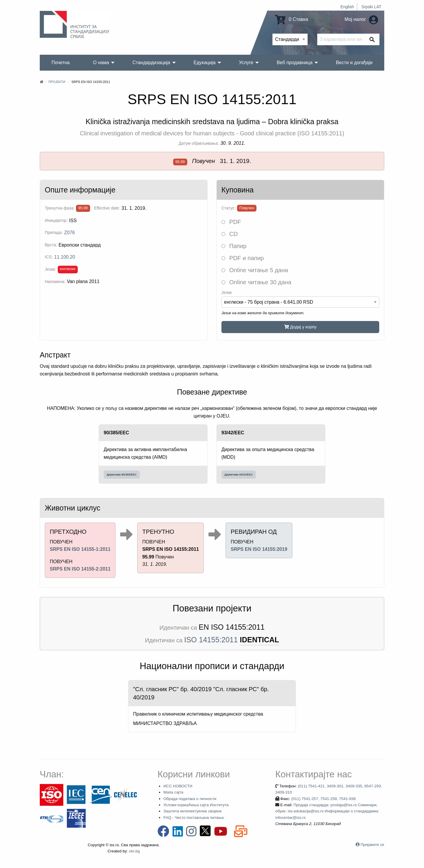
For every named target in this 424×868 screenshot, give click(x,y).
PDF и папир (243, 258)
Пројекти (57, 82)
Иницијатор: (56, 220)
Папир (234, 246)
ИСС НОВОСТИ (178, 786)
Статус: (228, 208)
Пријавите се (372, 845)
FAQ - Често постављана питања (194, 818)
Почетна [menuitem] (61, 63)
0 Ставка (291, 19)
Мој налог (361, 19)
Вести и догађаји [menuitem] (354, 63)
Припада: (54, 232)
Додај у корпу (300, 327)
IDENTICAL (260, 640)
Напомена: (55, 282)
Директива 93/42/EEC (239, 474)
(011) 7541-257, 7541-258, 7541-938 (323, 799)
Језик (227, 292)
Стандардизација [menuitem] (151, 63)
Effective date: (107, 208)
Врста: (51, 245)
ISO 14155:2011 (211, 640)
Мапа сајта (173, 792)
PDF (231, 222)
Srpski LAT (371, 7)
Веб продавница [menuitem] (295, 63)
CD (230, 234)
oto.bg (134, 851)
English (347, 7)
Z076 (69, 233)
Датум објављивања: (199, 143)
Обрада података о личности (190, 799)
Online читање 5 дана (255, 270)
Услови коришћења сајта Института (196, 805)
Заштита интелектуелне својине (193, 811)
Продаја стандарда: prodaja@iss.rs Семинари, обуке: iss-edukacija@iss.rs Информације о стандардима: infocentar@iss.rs (327, 811)
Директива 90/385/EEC (122, 474)
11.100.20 (65, 257)
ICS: (49, 257)
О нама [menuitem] (101, 63)
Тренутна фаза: (60, 208)
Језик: (50, 269)
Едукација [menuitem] (204, 63)
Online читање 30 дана (256, 282)
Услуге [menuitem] (246, 63)
